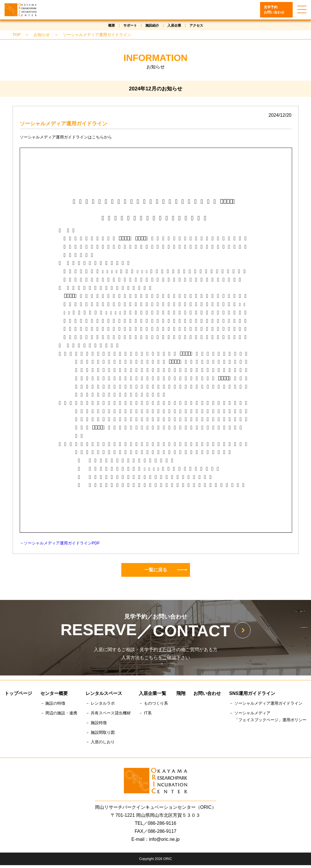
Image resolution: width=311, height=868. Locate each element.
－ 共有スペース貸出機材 (108, 713)
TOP (17, 35)
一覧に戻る (166, 570)
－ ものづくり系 (153, 703)
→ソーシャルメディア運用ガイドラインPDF (60, 543)
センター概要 (54, 693)
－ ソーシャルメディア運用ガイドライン (266, 703)
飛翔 (181, 693)
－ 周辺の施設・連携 (59, 713)
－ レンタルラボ (100, 703)
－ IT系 (145, 713)
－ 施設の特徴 (53, 703)
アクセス (196, 25)
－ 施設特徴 (96, 723)
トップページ (18, 693)
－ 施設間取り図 (100, 732)
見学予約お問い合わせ (274, 10)
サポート (130, 25)
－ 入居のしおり (100, 742)
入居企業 (174, 25)
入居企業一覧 (152, 693)
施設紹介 (152, 25)
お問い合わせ (207, 693)
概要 (112, 25)
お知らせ (42, 35)
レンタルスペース (104, 693)
